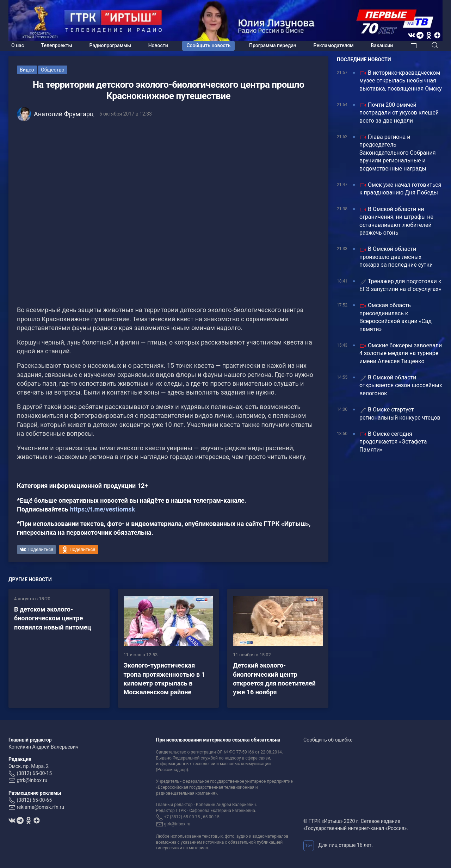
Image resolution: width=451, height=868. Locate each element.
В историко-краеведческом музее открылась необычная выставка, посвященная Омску (401, 81)
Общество (52, 70)
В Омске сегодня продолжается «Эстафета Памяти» (393, 442)
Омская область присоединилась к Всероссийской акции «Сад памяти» (396, 317)
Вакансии (382, 45)
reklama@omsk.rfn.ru (40, 807)
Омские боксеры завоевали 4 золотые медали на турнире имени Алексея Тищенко (401, 353)
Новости (158, 45)
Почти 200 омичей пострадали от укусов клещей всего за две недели (399, 113)
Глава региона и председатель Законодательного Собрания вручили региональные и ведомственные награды (398, 153)
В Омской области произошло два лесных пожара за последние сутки (396, 257)
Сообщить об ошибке (328, 740)
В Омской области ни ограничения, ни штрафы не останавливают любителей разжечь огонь (396, 221)
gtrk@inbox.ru (32, 780)
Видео (27, 70)
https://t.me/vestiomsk (102, 509)
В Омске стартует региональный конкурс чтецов (400, 413)
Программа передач (273, 45)
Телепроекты (57, 45)
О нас (18, 45)
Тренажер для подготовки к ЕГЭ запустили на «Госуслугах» (400, 285)
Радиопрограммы (110, 45)
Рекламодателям (334, 45)
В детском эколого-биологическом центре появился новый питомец (53, 618)
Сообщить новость (208, 45)
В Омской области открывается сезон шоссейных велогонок (401, 385)
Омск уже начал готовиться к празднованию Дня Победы (400, 189)
